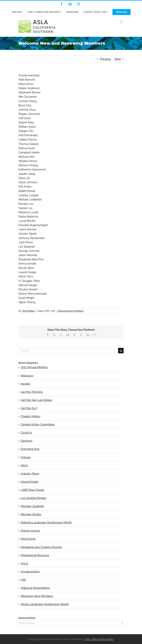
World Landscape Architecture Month (45, 604)
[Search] (121, 351)
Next (118, 59)
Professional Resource (35, 555)
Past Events (28, 539)
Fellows (26, 457)
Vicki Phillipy (28, 311)
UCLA (24, 563)
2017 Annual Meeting (34, 367)
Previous (105, 59)
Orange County (30, 531)
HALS (24, 465)
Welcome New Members (71, 311)
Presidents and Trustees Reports (41, 547)
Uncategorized (30, 572)
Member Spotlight (32, 506)
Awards (25, 384)
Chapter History (31, 416)
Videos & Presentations (35, 588)
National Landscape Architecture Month (46, 522)
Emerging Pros (30, 449)
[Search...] (68, 351)
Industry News (30, 474)
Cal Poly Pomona (32, 392)
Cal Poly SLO (29, 408)
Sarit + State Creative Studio (99, 639)
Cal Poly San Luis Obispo (36, 400)
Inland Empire (30, 482)
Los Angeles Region (34, 498)
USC (23, 580)
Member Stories (31, 514)
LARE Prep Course (32, 490)
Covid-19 (26, 433)
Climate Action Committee (38, 424)
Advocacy (27, 376)
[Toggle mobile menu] (122, 22)
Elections (27, 441)
